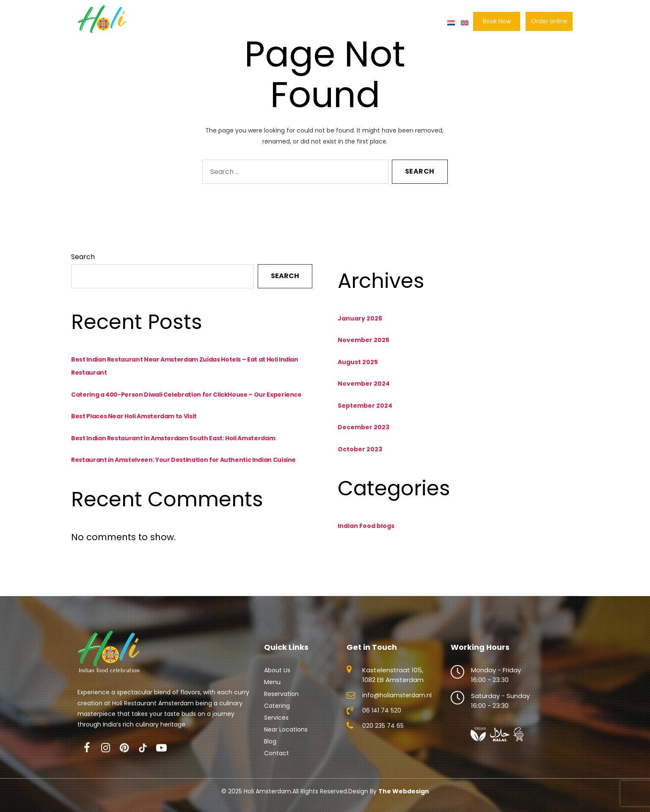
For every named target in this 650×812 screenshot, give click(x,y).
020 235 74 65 (383, 726)
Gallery (393, 23)
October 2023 (360, 449)
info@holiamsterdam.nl (397, 695)
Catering (317, 23)
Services (276, 718)
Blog (270, 741)
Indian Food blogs (366, 526)
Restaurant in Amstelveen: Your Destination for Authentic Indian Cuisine (183, 460)
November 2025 (364, 340)
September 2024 (365, 406)
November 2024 (364, 384)
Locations (356, 23)
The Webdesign (404, 791)
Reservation (273, 23)
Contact (428, 23)
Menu (235, 23)
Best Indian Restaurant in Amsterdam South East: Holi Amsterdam (173, 438)
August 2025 (358, 362)
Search (83, 257)
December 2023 (364, 427)
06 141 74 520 (382, 710)
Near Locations (286, 729)
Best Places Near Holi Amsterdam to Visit (134, 416)
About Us (202, 23)
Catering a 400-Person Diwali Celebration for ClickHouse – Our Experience (186, 395)
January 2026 (360, 318)
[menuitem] (451, 23)
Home (167, 23)
